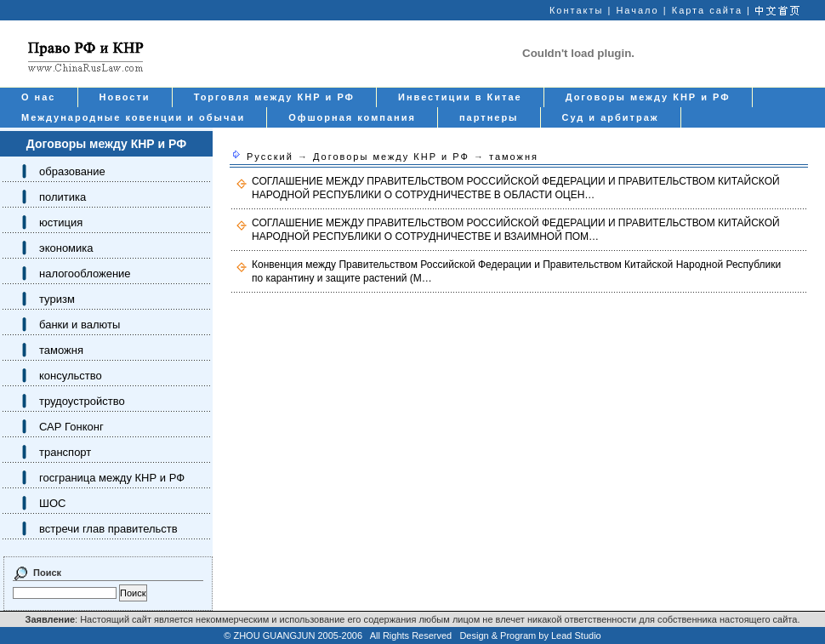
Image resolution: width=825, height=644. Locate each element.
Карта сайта (707, 10)
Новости (125, 97)
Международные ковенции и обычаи (133, 117)
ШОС (52, 503)
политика (63, 197)
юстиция (61, 222)
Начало (637, 10)
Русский (270, 157)
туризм (57, 299)
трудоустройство (82, 401)
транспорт (65, 452)
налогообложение (85, 274)
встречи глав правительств (108, 529)
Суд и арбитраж (611, 117)
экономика (66, 248)
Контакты (577, 10)
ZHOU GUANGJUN (274, 635)
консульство (71, 376)
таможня (61, 350)
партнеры (489, 117)
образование (72, 171)
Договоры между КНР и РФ (648, 97)
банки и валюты (80, 325)
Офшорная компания (352, 117)
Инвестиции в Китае (460, 97)
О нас (39, 97)
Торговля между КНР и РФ (274, 97)
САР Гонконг (71, 427)
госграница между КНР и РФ (112, 478)
